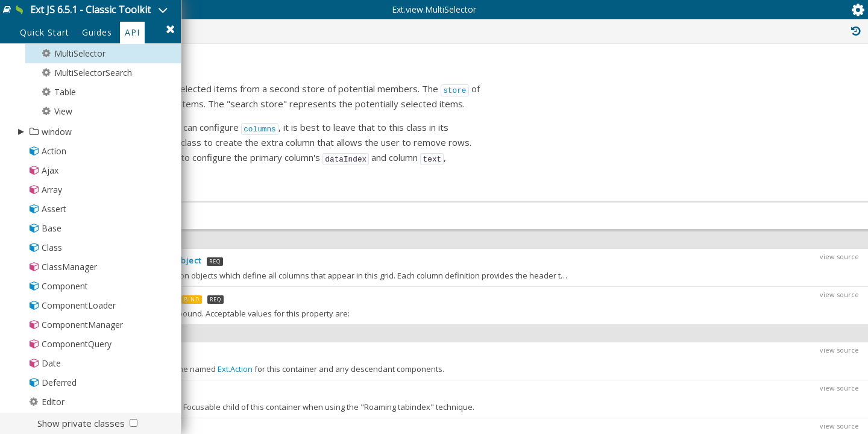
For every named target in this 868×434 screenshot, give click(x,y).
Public (568, 77)
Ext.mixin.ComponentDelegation (781, 366)
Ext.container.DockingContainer (779, 313)
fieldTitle (345, 236)
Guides (97, 85)
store (647, 171)
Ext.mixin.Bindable (756, 353)
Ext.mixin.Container (757, 380)
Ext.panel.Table (769, 240)
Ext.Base (738, 187)
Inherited (752, 77)
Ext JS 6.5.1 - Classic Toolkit (134, 17)
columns (452, 209)
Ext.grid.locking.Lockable (766, 327)
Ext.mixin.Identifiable (760, 420)
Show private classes (81, 423)
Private (691, 77)
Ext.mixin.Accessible (759, 340)
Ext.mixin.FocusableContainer (776, 406)
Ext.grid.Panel (771, 253)
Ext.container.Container (775, 213)
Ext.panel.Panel (765, 227)
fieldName (276, 236)
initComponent (234, 222)
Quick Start (45, 85)
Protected (628, 77)
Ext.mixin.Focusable (758, 393)
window (57, 184)
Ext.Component (755, 200)
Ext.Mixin (739, 300)
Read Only (819, 77)
